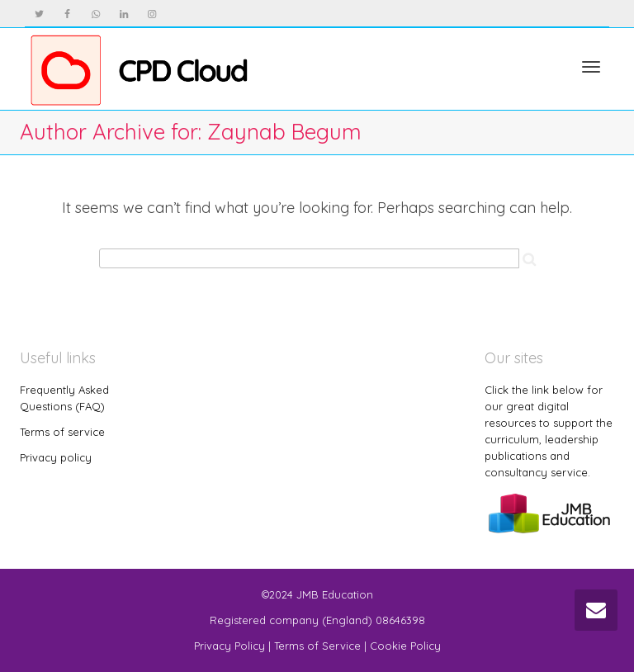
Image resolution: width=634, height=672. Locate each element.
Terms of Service (317, 646)
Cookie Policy (405, 646)
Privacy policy (56, 457)
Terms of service (62, 432)
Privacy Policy (229, 646)
